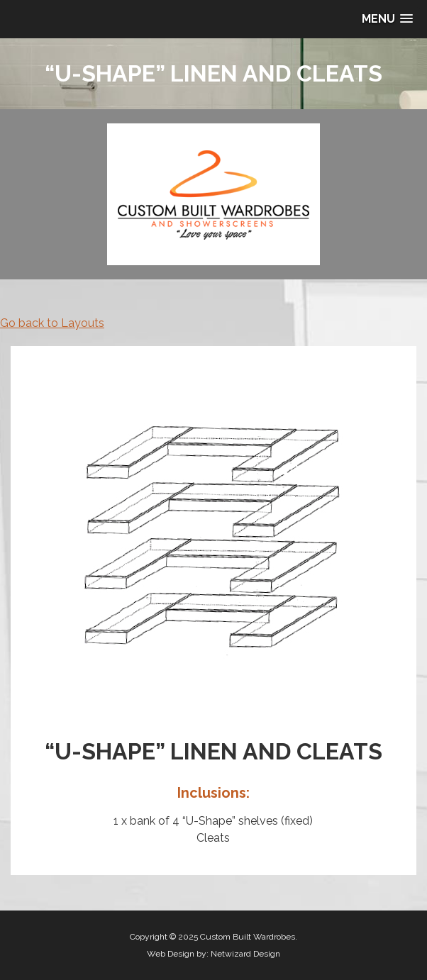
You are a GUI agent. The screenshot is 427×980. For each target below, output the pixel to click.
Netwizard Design (245, 954)
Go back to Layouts (52, 323)
